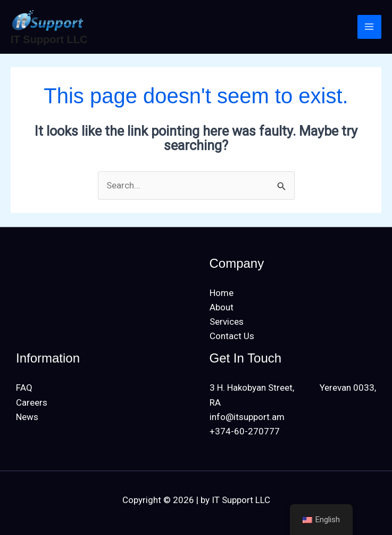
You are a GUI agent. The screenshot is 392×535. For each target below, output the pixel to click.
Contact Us (232, 336)
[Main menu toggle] (370, 27)
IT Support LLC (49, 39)
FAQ (24, 388)
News (27, 417)
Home (222, 293)
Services (227, 322)
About (222, 307)
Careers (32, 402)
